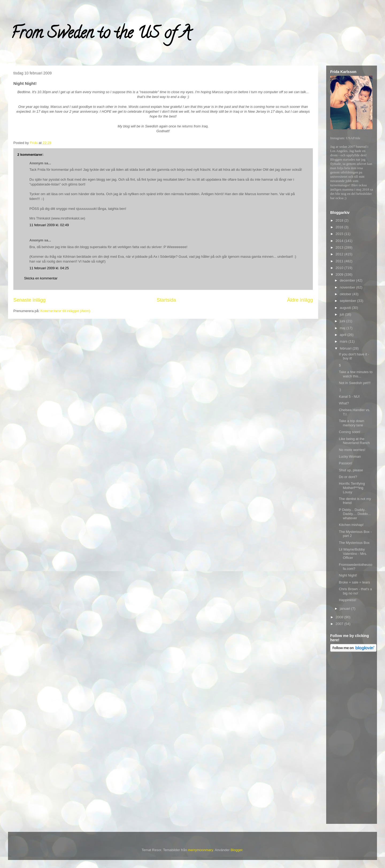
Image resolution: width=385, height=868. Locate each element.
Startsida (166, 300)
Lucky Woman (350, 456)
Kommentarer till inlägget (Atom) (65, 311)
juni (343, 321)
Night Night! (348, 575)
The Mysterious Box (354, 543)
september (349, 301)
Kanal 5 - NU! (349, 397)
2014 (340, 241)
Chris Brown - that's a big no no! (355, 591)
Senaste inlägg (29, 300)
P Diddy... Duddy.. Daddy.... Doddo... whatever (355, 514)
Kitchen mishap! (351, 525)
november (348, 287)
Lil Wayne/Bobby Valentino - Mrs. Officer (353, 554)
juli (342, 314)
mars (344, 341)
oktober (346, 294)
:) (340, 390)
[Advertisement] (352, 739)
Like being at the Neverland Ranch (354, 441)
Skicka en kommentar (41, 278)
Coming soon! (349, 432)
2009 (340, 274)
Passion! (345, 463)
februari (346, 348)
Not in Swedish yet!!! (355, 383)
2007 (340, 624)
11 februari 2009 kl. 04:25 (49, 268)
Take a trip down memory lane (351, 423)
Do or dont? (348, 477)
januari (346, 609)
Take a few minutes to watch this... (356, 374)
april (344, 335)
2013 (340, 247)
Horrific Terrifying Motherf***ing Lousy (352, 488)
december (348, 280)
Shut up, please (351, 470)
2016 (340, 227)
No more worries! (352, 450)
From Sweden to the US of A (101, 35)
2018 (340, 220)
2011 (340, 261)
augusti (346, 308)
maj (343, 328)
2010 (340, 268)
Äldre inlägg (300, 300)
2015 (340, 234)
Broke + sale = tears (354, 582)
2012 (340, 254)
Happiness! (347, 600)
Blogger (236, 850)
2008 (340, 617)
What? (344, 403)
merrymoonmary (201, 850)
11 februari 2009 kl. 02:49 (49, 225)
